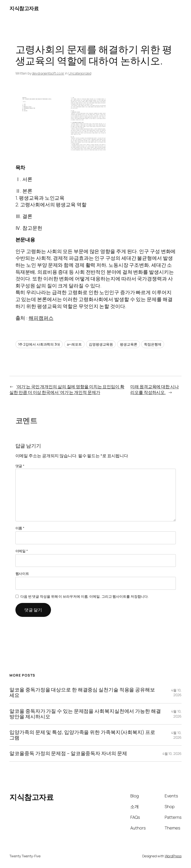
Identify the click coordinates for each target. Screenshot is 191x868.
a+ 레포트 (74, 344)
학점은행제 (153, 344)
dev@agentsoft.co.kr (48, 73)
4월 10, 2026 (176, 693)
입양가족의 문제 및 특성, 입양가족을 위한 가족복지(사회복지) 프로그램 (82, 735)
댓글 (20, 466)
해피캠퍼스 (41, 318)
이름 (20, 528)
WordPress (173, 856)
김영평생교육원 (101, 344)
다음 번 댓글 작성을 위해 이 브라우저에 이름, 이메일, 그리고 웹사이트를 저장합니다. (84, 596)
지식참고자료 (24, 8)
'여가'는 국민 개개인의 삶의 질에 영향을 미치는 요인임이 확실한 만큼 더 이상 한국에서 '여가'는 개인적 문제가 (67, 389)
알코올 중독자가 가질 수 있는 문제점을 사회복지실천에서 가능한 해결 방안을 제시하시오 (85, 714)
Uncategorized (80, 73)
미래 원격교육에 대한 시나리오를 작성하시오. (155, 389)
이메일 (22, 551)
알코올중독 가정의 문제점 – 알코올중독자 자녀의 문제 (68, 753)
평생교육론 (129, 344)
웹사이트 (22, 573)
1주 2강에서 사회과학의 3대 (39, 344)
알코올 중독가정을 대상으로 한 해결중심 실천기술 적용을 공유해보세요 (82, 692)
